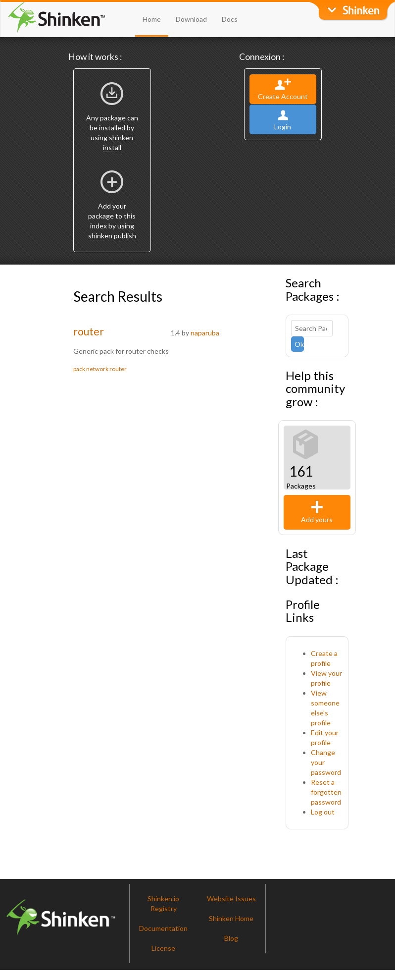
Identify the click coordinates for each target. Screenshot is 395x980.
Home (152, 19)
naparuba (205, 333)
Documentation (163, 928)
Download (191, 19)
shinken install (118, 142)
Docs (230, 19)
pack (79, 369)
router (89, 331)
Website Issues (231, 898)
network (97, 369)
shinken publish (112, 236)
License (163, 948)
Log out (323, 812)
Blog (231, 938)
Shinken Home (231, 918)
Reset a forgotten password (326, 792)
